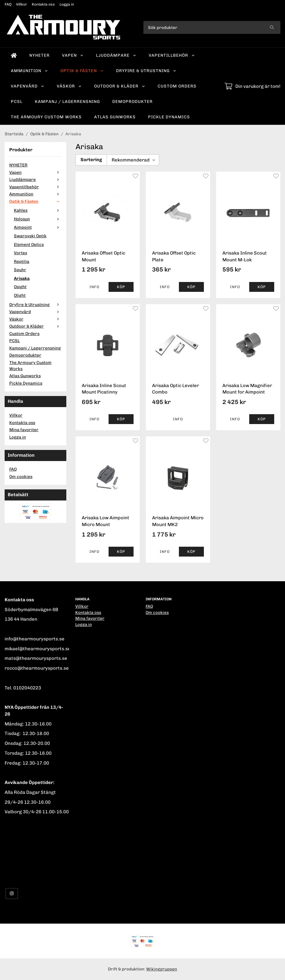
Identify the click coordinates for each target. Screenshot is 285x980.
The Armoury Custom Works (46, 117)
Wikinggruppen (162, 969)
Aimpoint (38, 227)
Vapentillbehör (172, 55)
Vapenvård (28, 86)
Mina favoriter (24, 430)
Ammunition (29, 71)
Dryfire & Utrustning (146, 71)
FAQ (8, 4)
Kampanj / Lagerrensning (67, 101)
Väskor (69, 86)
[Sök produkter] (203, 27)
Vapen (73, 55)
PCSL (17, 101)
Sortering (91, 160)
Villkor (22, 4)
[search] (272, 27)
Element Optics (29, 244)
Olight (20, 295)
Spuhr (20, 270)
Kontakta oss (43, 4)
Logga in (67, 4)
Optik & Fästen (82, 71)
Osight (20, 287)
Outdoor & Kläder (120, 86)
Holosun (38, 219)
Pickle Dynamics (169, 117)
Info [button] (94, 287)
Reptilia (22, 261)
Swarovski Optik (30, 236)
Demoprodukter (132, 101)
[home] (14, 55)
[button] (121, 287)
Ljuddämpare (116, 55)
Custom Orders (177, 86)
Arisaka (22, 278)
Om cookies (21, 476)
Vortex (21, 253)
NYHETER (39, 55)
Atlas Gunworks (115, 117)
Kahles (38, 210)
